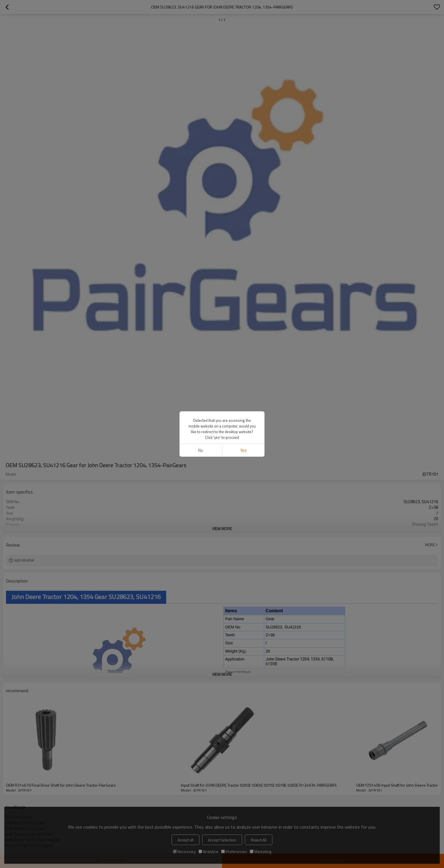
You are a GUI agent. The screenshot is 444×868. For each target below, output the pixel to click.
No (201, 450)
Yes (243, 450)
